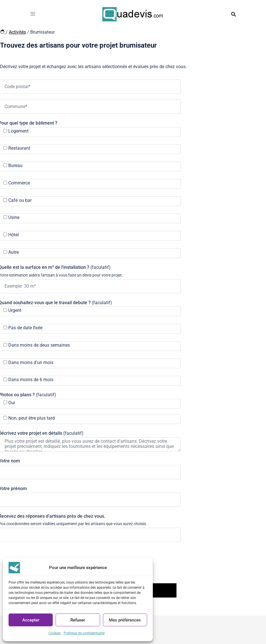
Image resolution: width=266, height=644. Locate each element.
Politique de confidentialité (84, 633)
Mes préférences (125, 620)
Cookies (55, 633)
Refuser (78, 620)
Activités (17, 32)
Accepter (31, 620)
